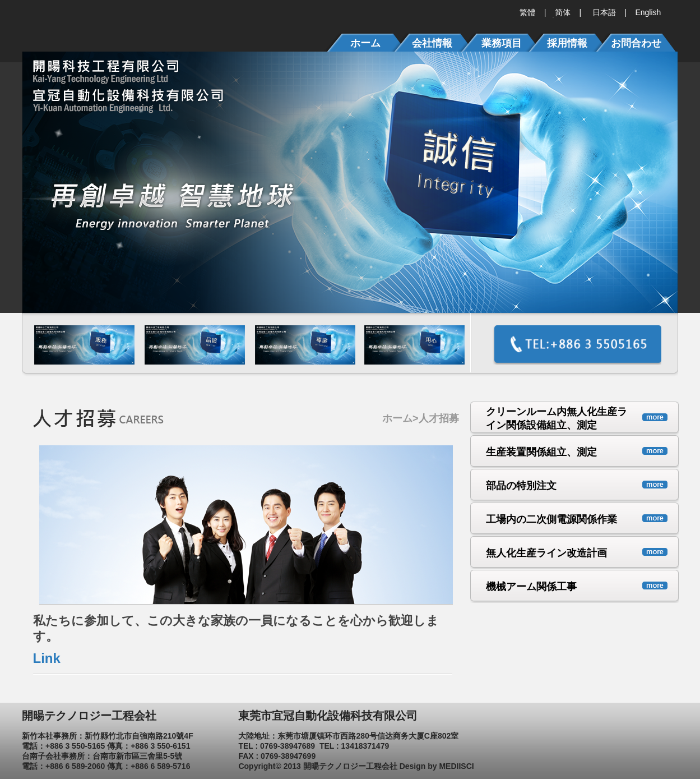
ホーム (397, 418)
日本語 (603, 12)
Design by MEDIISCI (437, 766)
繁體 (527, 12)
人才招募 (439, 418)
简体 (562, 12)
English (647, 12)
